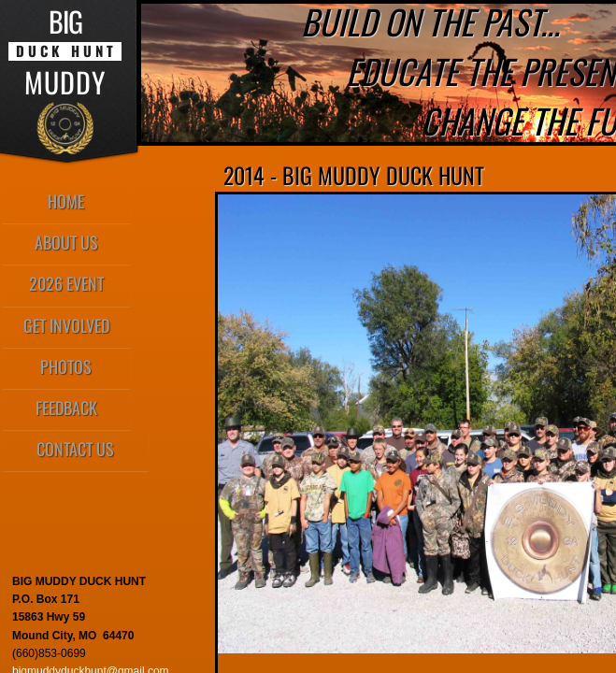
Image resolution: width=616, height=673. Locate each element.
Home (66, 201)
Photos (66, 366)
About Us (66, 242)
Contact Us (75, 449)
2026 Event (66, 283)
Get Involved (66, 325)
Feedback (66, 408)
